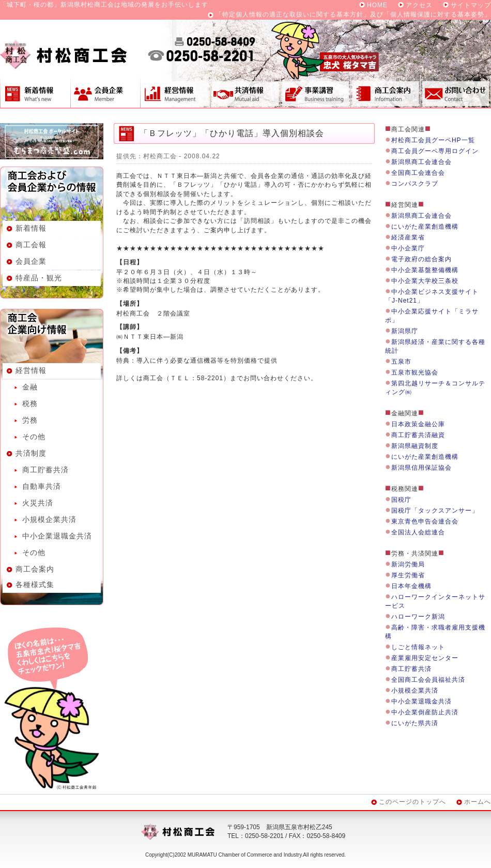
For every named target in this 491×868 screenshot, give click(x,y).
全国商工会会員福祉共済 (428, 680)
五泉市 (401, 362)
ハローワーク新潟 (418, 617)
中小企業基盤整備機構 (425, 270)
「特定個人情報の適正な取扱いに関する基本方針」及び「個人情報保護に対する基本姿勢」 (353, 14)
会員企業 (105, 92)
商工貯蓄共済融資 (418, 435)
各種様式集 (35, 585)
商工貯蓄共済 (45, 470)
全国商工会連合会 (418, 173)
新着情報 (35, 92)
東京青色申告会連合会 (425, 521)
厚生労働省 (408, 575)
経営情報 (175, 92)
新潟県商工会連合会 (421, 162)
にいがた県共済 (415, 723)
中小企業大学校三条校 (425, 281)
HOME (377, 5)
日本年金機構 (411, 586)
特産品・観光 (39, 278)
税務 (30, 403)
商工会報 (31, 245)
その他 (34, 437)
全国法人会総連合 (418, 532)
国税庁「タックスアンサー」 (435, 511)
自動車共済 (42, 486)
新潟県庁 (405, 331)
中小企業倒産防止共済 (425, 712)
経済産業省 (408, 237)
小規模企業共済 (49, 519)
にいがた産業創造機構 (425, 227)
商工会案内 (386, 92)
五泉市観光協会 (415, 372)
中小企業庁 (408, 248)
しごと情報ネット (418, 647)
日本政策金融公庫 (418, 424)
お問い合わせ (456, 92)
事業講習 (315, 92)
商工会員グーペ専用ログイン (435, 151)
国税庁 (401, 500)
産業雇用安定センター (425, 658)
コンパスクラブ (415, 184)
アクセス (419, 5)
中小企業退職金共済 (57, 536)
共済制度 (245, 92)
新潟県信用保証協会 (421, 468)
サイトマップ (471, 5)
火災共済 (38, 503)
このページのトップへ (412, 802)
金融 (30, 387)
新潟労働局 (408, 564)
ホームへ (478, 802)
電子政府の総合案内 (421, 259)
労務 (30, 420)
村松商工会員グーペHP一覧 (433, 140)
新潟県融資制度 (415, 446)
